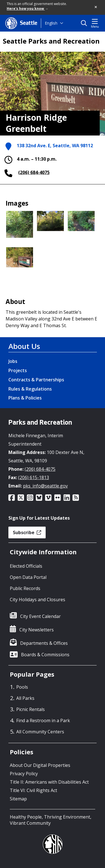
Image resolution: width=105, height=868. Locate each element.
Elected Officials (26, 566)
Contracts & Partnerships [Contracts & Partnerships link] (36, 380)
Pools (22, 687)
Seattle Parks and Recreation (51, 41)
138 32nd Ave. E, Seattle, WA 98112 (55, 146)
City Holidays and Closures (38, 600)
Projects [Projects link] (18, 370)
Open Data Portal (28, 577)
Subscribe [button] (27, 532)
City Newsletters (37, 630)
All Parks (25, 698)
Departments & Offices (44, 643)
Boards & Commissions (45, 655)
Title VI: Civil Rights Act (33, 790)
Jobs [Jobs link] (13, 361)
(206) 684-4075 (34, 172)
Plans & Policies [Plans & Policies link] (25, 398)
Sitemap (18, 799)
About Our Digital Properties (40, 765)
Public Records (25, 588)
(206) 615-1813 (34, 477)
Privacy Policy (24, 774)
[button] (96, 7)
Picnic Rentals (31, 709)
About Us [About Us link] (24, 346)
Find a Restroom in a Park (43, 720)
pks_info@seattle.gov (45, 486)
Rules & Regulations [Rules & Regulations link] (30, 389)
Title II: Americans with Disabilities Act (49, 782)
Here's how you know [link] (27, 9)
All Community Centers (40, 732)
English (51, 23)
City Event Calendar (40, 616)
